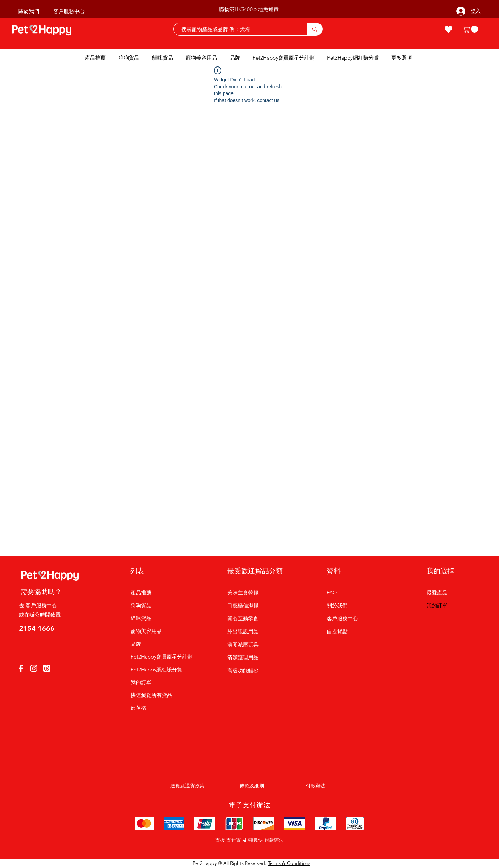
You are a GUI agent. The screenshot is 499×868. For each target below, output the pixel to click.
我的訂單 (141, 682)
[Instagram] (34, 668)
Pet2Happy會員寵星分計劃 (157, 657)
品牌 (136, 644)
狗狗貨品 (141, 605)
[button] (471, 29)
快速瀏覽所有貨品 (151, 695)
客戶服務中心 (41, 605)
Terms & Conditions (289, 863)
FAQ (332, 593)
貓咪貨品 (141, 618)
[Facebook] (21, 668)
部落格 (138, 708)
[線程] (47, 668)
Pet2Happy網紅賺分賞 (156, 669)
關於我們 (337, 605)
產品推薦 (141, 593)
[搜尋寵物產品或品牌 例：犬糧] (237, 29)
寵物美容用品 (146, 631)
